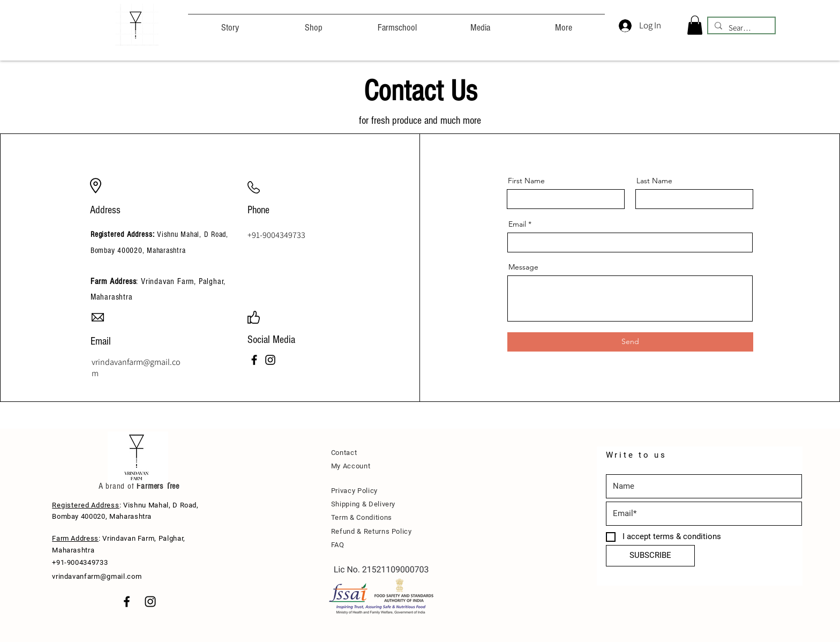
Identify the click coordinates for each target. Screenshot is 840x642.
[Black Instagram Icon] (150, 602)
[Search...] (740, 28)
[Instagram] (270, 360)
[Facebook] (254, 360)
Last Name (654, 181)
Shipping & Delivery (363, 504)
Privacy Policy (354, 491)
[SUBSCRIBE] (650, 556)
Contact (344, 453)
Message (523, 267)
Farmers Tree (157, 486)
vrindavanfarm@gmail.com (97, 576)
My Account (351, 466)
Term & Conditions (362, 517)
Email (517, 224)
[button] (695, 25)
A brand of (117, 486)
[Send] (630, 342)
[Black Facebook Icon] (127, 602)
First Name (526, 181)
